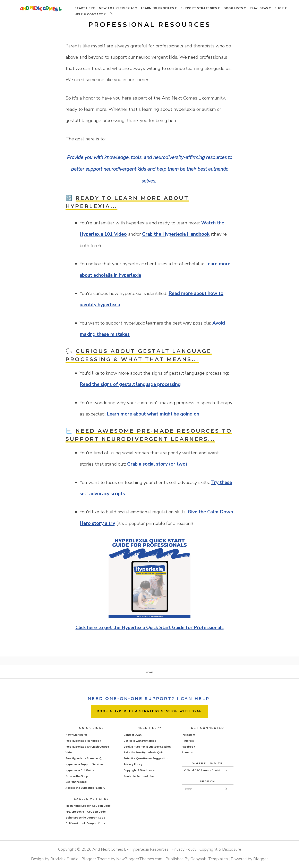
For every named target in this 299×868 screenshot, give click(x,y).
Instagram (188, 735)
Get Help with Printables (140, 741)
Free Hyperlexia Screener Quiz (86, 758)
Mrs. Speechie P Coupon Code (86, 812)
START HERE (85, 8)
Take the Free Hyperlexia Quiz (143, 752)
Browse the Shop (77, 776)
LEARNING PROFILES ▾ (159, 8)
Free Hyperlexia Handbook (83, 741)
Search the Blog (76, 782)
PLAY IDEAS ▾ (260, 8)
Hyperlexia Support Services (84, 764)
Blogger (261, 859)
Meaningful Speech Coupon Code (88, 806)
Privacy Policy (133, 764)
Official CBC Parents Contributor (206, 770)
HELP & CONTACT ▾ (90, 14)
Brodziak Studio (64, 859)
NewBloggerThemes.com (139, 859)
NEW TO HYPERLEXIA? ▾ (118, 8)
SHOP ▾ (280, 8)
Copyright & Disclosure (139, 770)
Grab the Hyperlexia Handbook (176, 234)
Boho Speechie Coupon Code (85, 818)
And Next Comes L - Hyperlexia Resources (130, 849)
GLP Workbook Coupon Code (85, 823)
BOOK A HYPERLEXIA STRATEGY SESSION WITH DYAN (149, 711)
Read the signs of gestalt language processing (130, 384)
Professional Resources (150, 25)
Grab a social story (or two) (157, 464)
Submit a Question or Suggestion (146, 758)
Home (150, 672)
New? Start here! (76, 735)
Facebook (188, 747)
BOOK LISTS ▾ (235, 8)
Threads (187, 752)
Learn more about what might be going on (153, 414)
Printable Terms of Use (139, 776)
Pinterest (188, 741)
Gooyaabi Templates (209, 859)
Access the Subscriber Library (85, 788)
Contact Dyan (133, 735)
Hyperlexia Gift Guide (80, 770)
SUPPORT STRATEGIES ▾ (200, 8)
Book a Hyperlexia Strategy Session (147, 747)
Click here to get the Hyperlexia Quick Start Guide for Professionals (150, 628)
